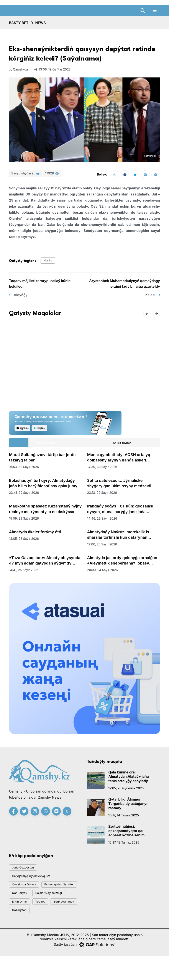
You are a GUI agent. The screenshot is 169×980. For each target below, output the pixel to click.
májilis (49, 262)
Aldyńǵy (18, 297)
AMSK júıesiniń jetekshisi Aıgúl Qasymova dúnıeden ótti (39, 376)
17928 (52, 175)
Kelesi (153, 297)
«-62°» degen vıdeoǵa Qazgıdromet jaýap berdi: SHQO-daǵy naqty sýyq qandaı (121, 379)
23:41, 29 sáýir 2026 (24, 495)
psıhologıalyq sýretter (30, 902)
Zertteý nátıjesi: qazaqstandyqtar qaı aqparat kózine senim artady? (127, 833)
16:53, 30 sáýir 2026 (24, 469)
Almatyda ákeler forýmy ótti (35, 534)
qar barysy (66, 902)
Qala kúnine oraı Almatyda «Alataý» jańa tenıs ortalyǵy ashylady (129, 779)
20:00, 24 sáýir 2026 (103, 572)
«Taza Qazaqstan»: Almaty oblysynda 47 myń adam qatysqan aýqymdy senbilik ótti (45, 563)
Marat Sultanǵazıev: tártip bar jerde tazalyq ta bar (42, 460)
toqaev (19, 923)
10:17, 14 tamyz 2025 (124, 818)
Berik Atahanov (47, 923)
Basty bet (19, 23)
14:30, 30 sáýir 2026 (102, 469)
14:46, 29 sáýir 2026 (102, 521)
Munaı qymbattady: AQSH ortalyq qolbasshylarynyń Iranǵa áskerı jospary (119, 460)
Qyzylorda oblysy (27, 892)
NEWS (40, 23)
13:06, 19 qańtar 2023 (54, 69)
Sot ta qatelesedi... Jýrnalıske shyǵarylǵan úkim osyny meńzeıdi (119, 486)
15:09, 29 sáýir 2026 (24, 521)
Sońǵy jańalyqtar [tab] (47, 445)
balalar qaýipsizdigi (28, 913)
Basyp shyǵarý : (25, 175)
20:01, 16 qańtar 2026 (103, 392)
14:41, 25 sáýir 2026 (24, 572)
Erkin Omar (62, 913)
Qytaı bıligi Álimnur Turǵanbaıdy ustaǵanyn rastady (129, 806)
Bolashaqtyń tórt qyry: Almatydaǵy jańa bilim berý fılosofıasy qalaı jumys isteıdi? (44, 486)
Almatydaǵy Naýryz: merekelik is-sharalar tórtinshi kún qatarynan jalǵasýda (119, 537)
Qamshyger (19, 69)
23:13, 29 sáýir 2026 (102, 495)
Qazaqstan (21, 933)
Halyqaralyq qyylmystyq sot (35, 881)
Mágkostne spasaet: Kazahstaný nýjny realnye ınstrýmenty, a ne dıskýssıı (45, 512)
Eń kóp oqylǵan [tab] (122, 445)
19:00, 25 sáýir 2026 (102, 547)
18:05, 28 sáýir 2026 (24, 541)
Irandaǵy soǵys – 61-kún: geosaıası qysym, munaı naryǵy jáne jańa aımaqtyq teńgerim (120, 512)
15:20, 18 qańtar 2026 (25, 387)
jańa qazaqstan (26, 871)
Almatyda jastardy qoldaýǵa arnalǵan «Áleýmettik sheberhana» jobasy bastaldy (122, 563)
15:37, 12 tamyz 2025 (124, 845)
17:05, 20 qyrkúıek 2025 (126, 791)
